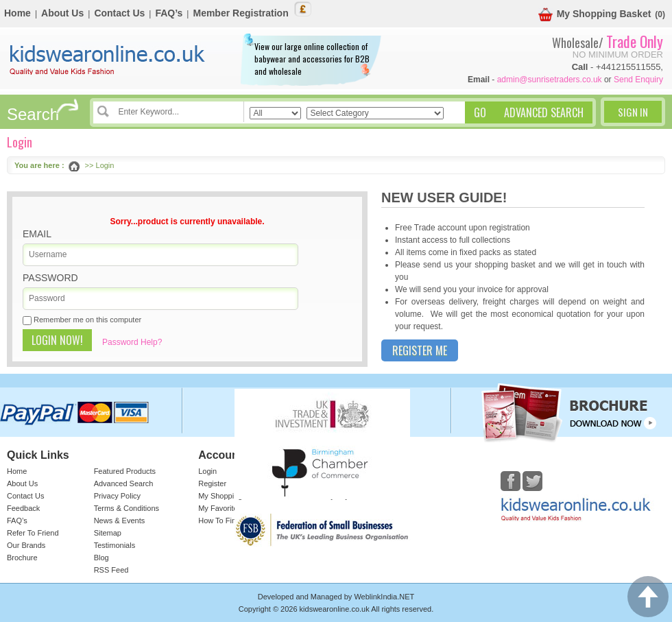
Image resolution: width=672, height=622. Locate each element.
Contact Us (119, 13)
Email (37, 234)
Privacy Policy (117, 496)
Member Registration (240, 13)
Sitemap (108, 533)
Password (50, 278)
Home (17, 13)
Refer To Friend (33, 533)
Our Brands (26, 545)
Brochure (22, 558)
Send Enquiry (638, 80)
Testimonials (115, 545)
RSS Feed (111, 570)
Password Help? (132, 342)
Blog (101, 558)
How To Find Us (225, 521)
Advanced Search (124, 483)
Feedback (23, 508)
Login (207, 471)
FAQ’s (169, 13)
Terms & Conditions (127, 508)
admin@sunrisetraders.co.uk (550, 80)
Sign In (633, 112)
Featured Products (125, 471)
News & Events (120, 521)
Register (212, 483)
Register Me (420, 350)
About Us (62, 13)
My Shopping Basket (595, 15)
